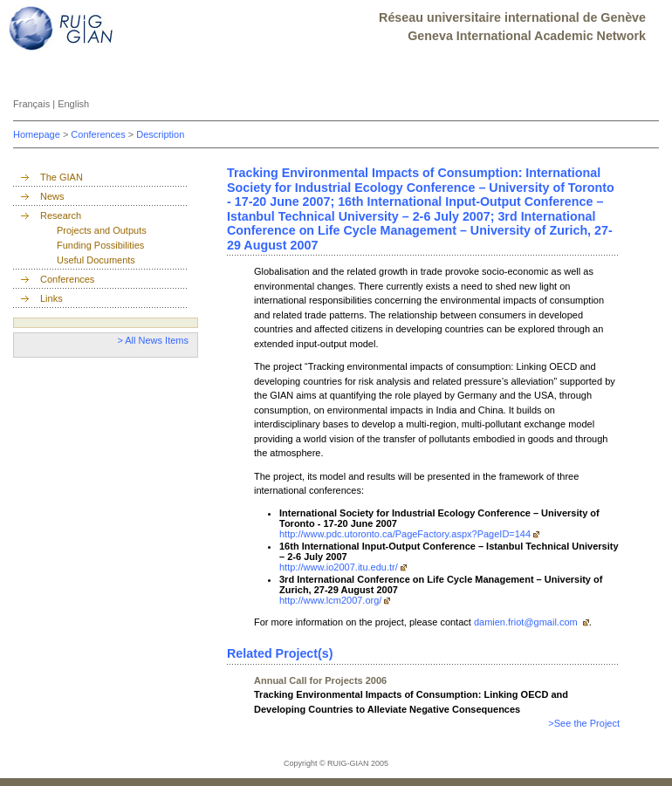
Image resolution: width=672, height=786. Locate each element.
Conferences (99, 134)
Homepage (38, 134)
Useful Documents (96, 260)
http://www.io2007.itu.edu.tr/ (339, 567)
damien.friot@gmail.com (527, 622)
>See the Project (584, 723)
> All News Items (153, 340)
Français (33, 104)
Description (160, 134)
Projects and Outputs (102, 230)
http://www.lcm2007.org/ (330, 600)
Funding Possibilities (100, 245)
